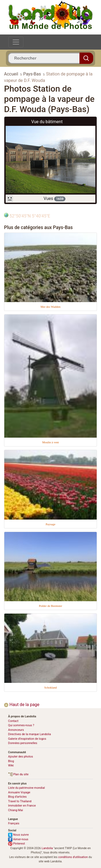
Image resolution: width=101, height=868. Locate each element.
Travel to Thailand (20, 801)
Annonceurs (16, 730)
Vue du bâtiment (47, 122)
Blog (11, 761)
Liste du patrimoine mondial (26, 788)
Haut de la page (22, 705)
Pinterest (17, 844)
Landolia (47, 848)
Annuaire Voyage (19, 792)
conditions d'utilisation (73, 857)
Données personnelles (23, 743)
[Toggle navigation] (16, 42)
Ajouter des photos (20, 757)
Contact (13, 721)
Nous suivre (18, 835)
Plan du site (18, 774)
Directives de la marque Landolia (29, 734)
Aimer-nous (18, 839)
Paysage (50, 524)
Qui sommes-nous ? (21, 725)
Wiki (11, 765)
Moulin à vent (51, 442)
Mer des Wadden (50, 307)
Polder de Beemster (50, 606)
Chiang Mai (15, 810)
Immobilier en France (22, 806)
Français (14, 823)
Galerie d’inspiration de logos (27, 739)
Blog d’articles (17, 797)
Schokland (50, 687)
